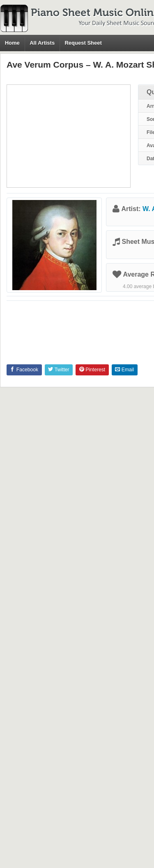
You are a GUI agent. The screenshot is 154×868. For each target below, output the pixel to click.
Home (12, 43)
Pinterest (92, 370)
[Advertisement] (69, 136)
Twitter (59, 370)
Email (124, 370)
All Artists (42, 43)
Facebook (24, 370)
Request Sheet (83, 43)
